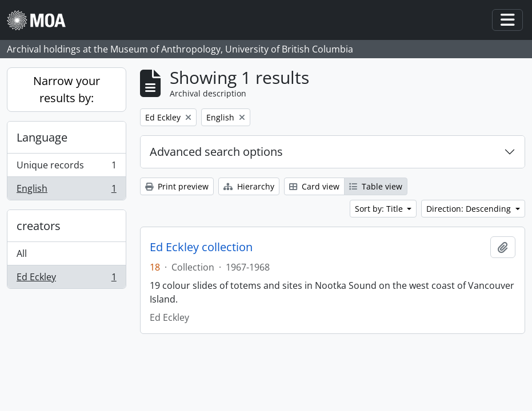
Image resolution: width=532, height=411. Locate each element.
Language (42, 137)
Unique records (66, 168)
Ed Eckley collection (201, 247)
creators (39, 226)
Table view (376, 186)
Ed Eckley (66, 279)
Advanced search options (216, 152)
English (66, 191)
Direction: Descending (470, 209)
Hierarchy (249, 186)
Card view (314, 186)
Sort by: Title (380, 209)
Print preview (177, 186)
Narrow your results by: (67, 89)
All (22, 253)
